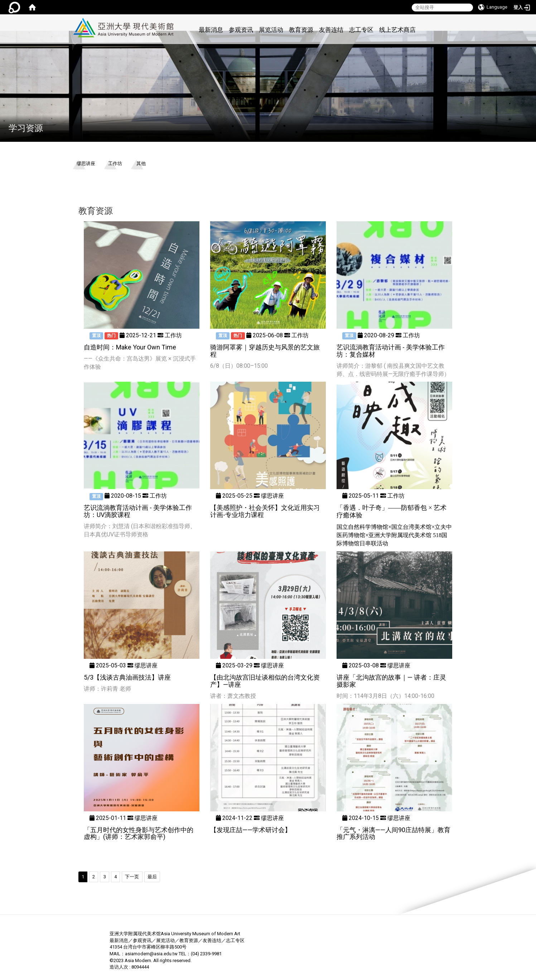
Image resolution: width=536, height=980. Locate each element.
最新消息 (211, 30)
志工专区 (361, 30)
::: (178, 18)
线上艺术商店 (397, 30)
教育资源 (301, 30)
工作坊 (115, 163)
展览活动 (271, 30)
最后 (152, 877)
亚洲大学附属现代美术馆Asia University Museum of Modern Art (175, 934)
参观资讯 (241, 30)
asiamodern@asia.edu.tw (151, 954)
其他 (141, 163)
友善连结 (331, 30)
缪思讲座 (86, 163)
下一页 (132, 877)
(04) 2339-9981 (206, 954)
